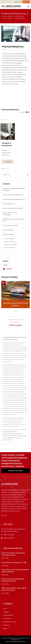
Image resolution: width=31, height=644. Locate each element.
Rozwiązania (7, 618)
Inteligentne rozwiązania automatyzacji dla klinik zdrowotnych (7, 144)
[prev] (3, 102)
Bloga (5, 628)
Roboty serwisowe (8, 230)
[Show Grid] (27, 112)
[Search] (13, 174)
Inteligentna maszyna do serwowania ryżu (14, 220)
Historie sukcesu (8, 615)
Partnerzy (6, 625)
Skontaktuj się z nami (8, 440)
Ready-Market (22, 641)
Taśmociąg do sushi (9, 204)
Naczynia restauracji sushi (11, 225)
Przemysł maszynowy (10, 242)
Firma (5, 608)
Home (5, 18)
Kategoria (10, 18)
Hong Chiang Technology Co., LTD (20, 638)
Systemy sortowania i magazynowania (14, 199)
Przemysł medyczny (20, 18)
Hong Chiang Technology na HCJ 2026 (14, 563)
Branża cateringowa (9, 247)
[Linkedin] (6, 515)
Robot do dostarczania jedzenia (10, 432)
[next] (28, 102)
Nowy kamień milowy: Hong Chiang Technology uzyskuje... (13, 554)
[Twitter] (4, 515)
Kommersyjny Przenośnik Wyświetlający (10, 214)
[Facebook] (2, 515)
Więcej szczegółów (15, 325)
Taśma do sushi (19, 434)
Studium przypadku (9, 234)
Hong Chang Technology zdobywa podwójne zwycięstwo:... (13, 580)
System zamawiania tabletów (9, 438)
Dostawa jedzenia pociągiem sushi (13, 195)
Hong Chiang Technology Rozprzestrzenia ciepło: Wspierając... (15, 571)
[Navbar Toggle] (28, 6)
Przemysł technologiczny (11, 245)
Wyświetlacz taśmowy (8, 436)
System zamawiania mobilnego (20, 436)
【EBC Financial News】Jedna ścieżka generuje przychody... (14, 589)
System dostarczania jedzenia (9, 434)
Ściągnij (7, 269)
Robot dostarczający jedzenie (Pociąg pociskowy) (14, 189)
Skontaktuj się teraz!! (16, 471)
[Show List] (29, 112)
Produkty (6, 612)
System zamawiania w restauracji (13, 208)
